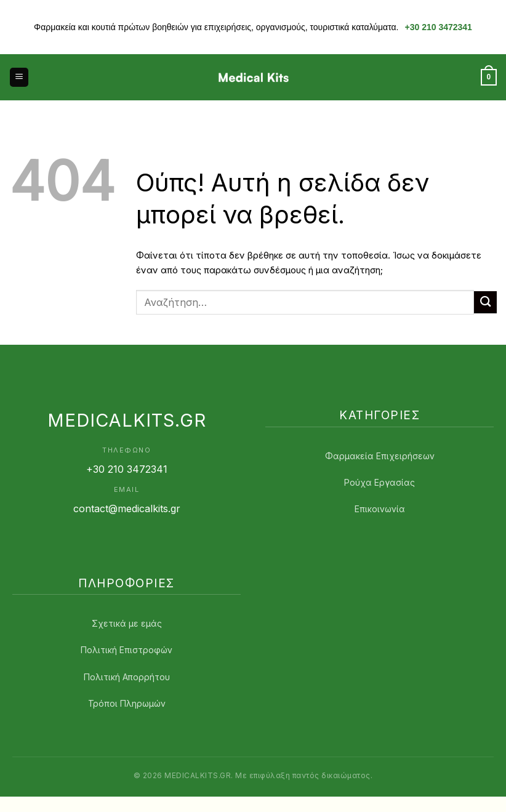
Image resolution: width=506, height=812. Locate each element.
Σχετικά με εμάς (127, 623)
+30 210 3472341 (439, 27)
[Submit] (485, 303)
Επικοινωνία (380, 509)
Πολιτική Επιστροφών (126, 650)
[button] (19, 77)
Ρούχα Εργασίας (379, 482)
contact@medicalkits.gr (127, 509)
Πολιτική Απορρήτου (127, 677)
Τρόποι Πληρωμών (127, 703)
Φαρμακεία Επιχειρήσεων (380, 456)
